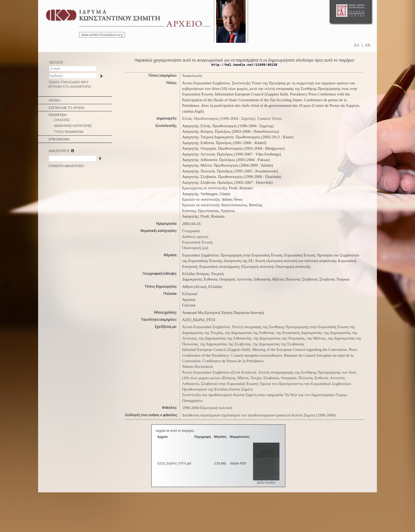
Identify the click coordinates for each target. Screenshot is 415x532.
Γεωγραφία (191, 231)
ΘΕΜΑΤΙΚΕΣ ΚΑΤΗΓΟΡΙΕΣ (73, 126)
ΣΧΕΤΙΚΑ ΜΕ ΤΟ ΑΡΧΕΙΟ (67, 108)
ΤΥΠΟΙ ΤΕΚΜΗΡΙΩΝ (69, 132)
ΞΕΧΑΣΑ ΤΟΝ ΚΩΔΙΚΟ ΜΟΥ (68, 82)
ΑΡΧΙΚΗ (55, 100)
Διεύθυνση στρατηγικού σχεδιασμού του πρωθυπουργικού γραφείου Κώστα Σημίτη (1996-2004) (259, 415)
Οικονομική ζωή (195, 248)
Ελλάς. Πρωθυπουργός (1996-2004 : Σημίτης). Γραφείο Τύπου (232, 118)
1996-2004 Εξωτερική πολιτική (207, 408)
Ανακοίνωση (192, 76)
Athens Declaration (197, 366)
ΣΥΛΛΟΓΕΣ (62, 120)
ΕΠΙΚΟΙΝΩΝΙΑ (59, 139)
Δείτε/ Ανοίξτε (266, 483)
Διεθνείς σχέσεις (195, 237)
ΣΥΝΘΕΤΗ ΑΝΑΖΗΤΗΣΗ (66, 166)
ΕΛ (357, 45)
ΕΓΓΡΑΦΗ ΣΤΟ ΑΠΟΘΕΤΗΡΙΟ (70, 87)
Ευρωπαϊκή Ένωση (197, 242)
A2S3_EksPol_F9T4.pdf (174, 464)
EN (368, 45)
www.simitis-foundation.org (102, 35)
